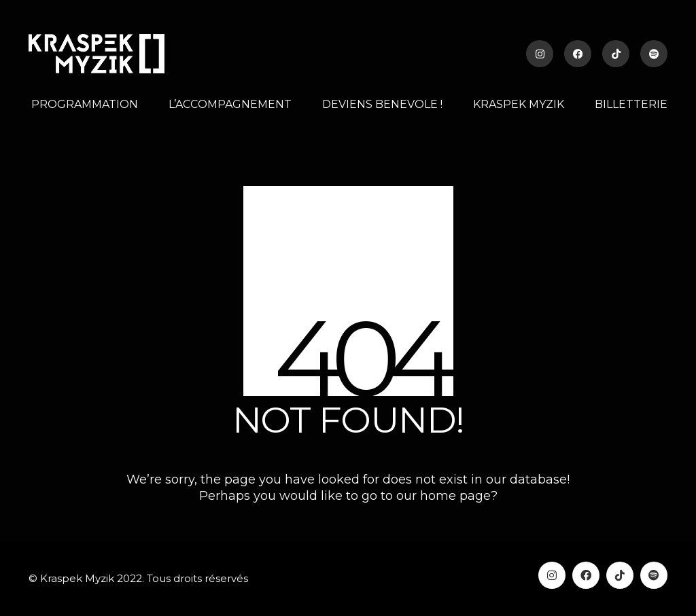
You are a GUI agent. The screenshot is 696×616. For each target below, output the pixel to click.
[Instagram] (552, 575)
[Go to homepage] (97, 54)
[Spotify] (654, 575)
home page (455, 496)
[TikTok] (620, 575)
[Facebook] (586, 575)
